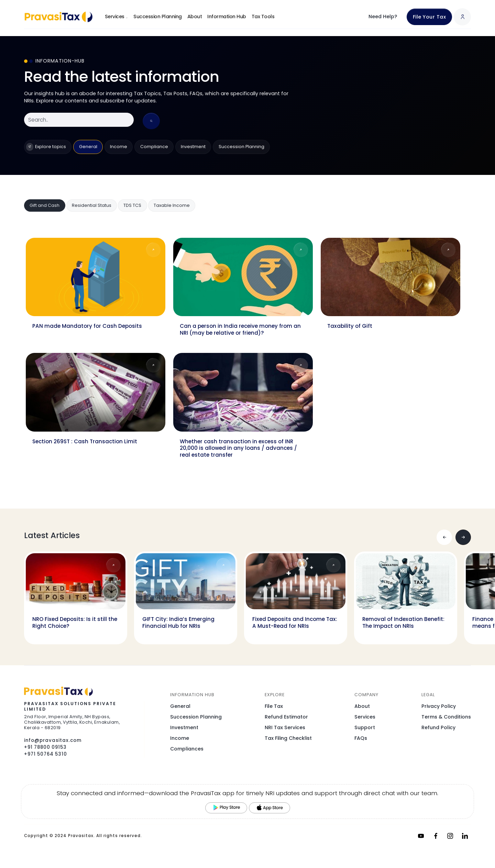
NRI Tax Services (285, 727)
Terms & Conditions (446, 717)
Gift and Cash (45, 205)
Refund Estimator (286, 717)
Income (119, 147)
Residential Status (92, 205)
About (195, 16)
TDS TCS (132, 205)
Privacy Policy (439, 706)
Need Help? (383, 16)
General (88, 147)
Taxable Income (172, 205)
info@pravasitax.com (53, 740)
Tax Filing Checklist (288, 738)
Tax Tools (263, 16)
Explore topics (46, 147)
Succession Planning (158, 16)
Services (117, 17)
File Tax (274, 706)
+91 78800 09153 (45, 747)
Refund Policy (438, 727)
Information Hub (227, 16)
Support (365, 727)
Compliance (154, 147)
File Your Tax (430, 17)
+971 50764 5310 (46, 754)
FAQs (361, 738)
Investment (193, 147)
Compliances (187, 749)
